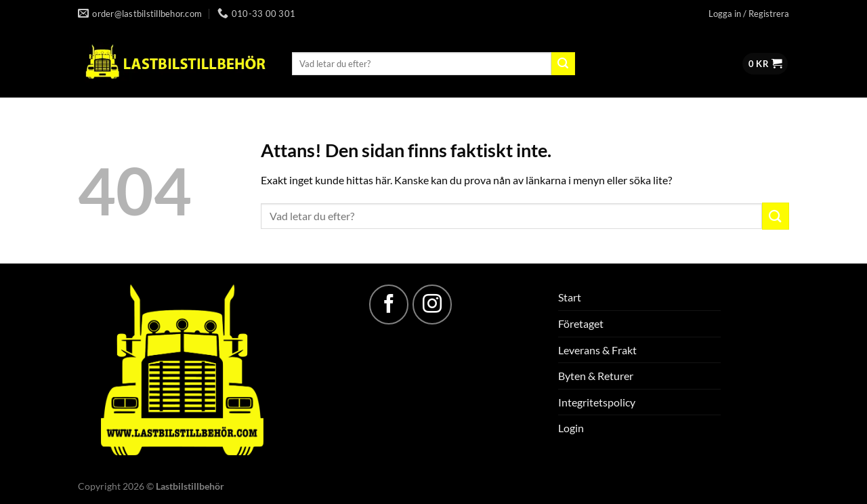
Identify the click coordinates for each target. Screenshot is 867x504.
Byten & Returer (596, 376)
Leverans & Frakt (597, 350)
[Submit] (563, 64)
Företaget (581, 323)
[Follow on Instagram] (432, 304)
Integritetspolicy (597, 402)
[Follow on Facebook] (389, 304)
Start (570, 297)
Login (571, 428)
